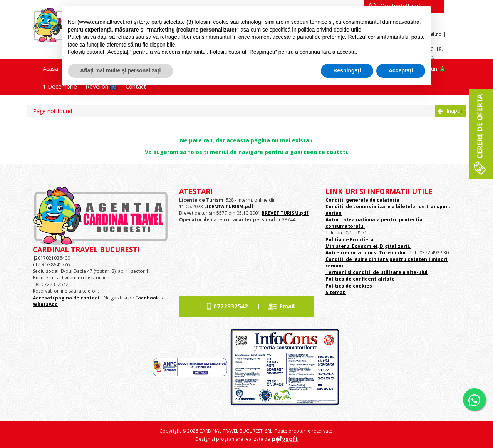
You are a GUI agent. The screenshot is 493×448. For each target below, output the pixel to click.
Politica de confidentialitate (360, 279)
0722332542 (231, 306)
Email (287, 306)
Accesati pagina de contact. (67, 298)
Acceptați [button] (401, 70)
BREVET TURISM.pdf (285, 213)
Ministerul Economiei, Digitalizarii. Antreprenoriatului (368, 249)
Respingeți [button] (347, 70)
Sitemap (336, 292)
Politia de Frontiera (350, 240)
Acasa (50, 69)
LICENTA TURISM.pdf (229, 206)
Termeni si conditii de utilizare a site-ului (376, 272)
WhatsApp (45, 304)
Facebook (147, 298)
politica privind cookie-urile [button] (330, 30)
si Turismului (389, 253)
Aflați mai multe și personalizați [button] (120, 70)
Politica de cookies (349, 286)
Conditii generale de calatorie (362, 200)
